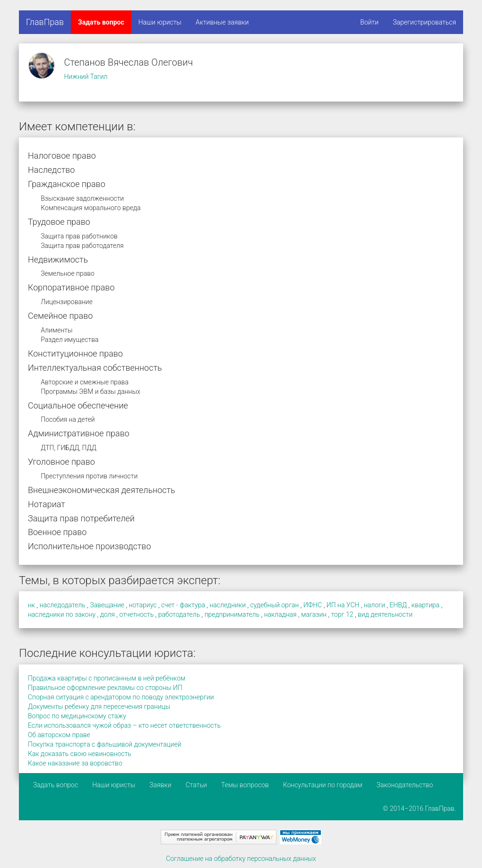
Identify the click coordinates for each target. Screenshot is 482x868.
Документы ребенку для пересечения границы (99, 706)
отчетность (136, 614)
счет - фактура (183, 605)
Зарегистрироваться (424, 22)
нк (31, 605)
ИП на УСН (343, 605)
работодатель (179, 614)
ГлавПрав (45, 22)
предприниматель (232, 614)
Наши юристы (160, 22)
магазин (314, 614)
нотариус (143, 605)
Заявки (160, 785)
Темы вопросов (245, 785)
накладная (280, 614)
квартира (425, 605)
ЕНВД (398, 605)
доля (108, 614)
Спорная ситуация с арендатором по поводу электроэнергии (121, 697)
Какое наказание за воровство (75, 763)
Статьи (196, 785)
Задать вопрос (101, 22)
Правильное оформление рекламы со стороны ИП (105, 688)
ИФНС (313, 605)
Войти (369, 22)
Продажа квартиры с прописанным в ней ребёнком (107, 678)
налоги (374, 605)
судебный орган (275, 605)
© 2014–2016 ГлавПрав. (419, 808)
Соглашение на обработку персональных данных (241, 859)
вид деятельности (385, 614)
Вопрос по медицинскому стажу (77, 716)
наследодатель (63, 605)
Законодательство (405, 785)
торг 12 (342, 614)
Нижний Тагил (86, 77)
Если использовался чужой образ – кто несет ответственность (124, 725)
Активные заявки (222, 22)
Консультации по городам (323, 785)
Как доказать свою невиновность (80, 754)
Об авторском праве (59, 735)
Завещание (107, 605)
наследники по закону (62, 614)
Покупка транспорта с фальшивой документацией (105, 744)
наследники (228, 605)
